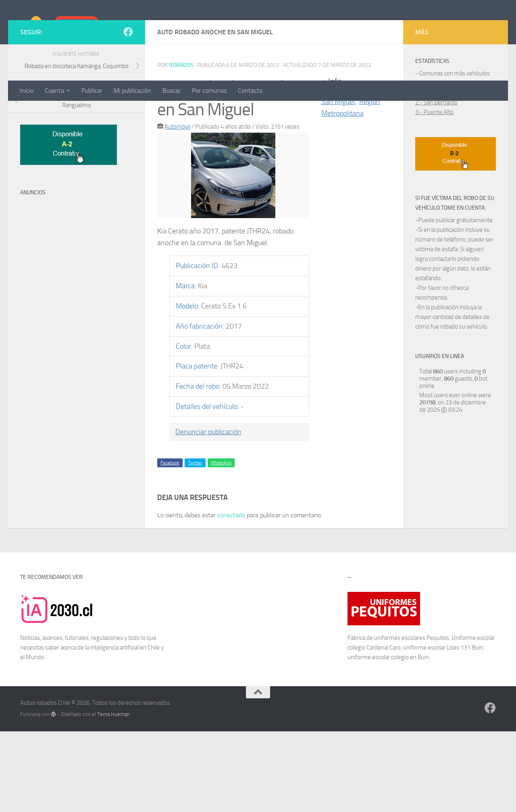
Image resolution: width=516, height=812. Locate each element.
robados (181, 146)
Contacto (250, 91)
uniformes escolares (400, 718)
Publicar (92, 91)
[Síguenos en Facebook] (128, 112)
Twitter (195, 543)
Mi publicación (132, 91)
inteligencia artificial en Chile (125, 728)
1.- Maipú (427, 173)
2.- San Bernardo (436, 183)
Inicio (27, 91)
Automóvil (177, 207)
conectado (231, 596)
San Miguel (338, 182)
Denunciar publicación (208, 512)
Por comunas (209, 91)
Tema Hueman (113, 795)
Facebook (170, 543)
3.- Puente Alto (434, 193)
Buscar (172, 91)
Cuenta (54, 91)
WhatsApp (221, 543)
